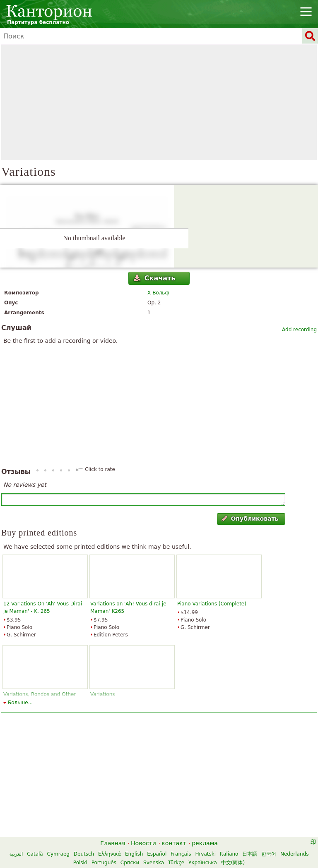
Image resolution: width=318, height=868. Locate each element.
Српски (130, 863)
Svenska (154, 863)
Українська (203, 863)
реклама (205, 843)
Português (104, 863)
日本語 (250, 854)
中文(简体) (233, 863)
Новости (143, 843)
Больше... (20, 703)
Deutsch (84, 854)
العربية (16, 854)
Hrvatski (205, 854)
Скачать (154, 278)
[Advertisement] (159, 102)
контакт (174, 843)
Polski (80, 863)
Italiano (229, 854)
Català (35, 854)
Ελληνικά (110, 854)
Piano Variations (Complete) (212, 604)
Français (181, 854)
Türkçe (176, 863)
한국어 (269, 854)
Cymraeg (58, 854)
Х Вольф (158, 293)
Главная (113, 843)
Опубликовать (250, 519)
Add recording (299, 330)
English (134, 854)
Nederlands (294, 854)
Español (157, 854)
